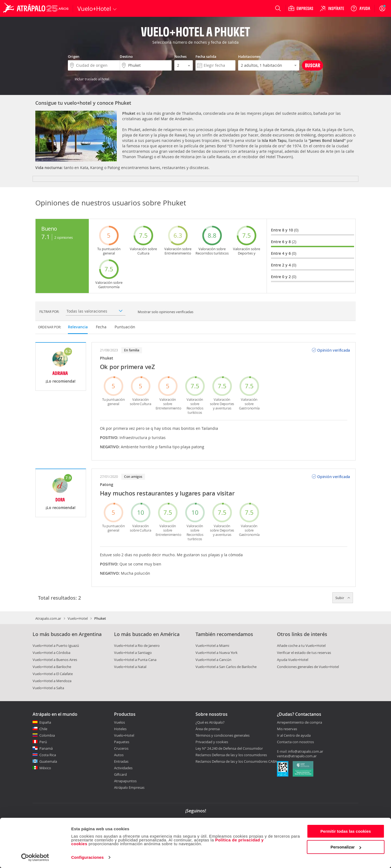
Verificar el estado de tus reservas (304, 653)
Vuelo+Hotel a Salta (48, 688)
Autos (119, 755)
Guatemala (48, 761)
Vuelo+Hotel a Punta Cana (135, 660)
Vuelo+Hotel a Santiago (133, 653)
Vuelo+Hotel (78, 618)
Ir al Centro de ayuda (294, 736)
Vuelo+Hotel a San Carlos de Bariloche (226, 667)
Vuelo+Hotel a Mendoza (52, 681)
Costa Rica (48, 755)
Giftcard (120, 774)
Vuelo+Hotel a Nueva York (217, 653)
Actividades (123, 768)
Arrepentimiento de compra (299, 723)
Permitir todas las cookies (346, 831)
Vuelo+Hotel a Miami (212, 646)
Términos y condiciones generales (223, 735)
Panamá (46, 748)
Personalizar (346, 847)
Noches (180, 56)
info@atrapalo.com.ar (306, 751)
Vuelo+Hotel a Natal (130, 667)
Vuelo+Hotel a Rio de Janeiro (137, 646)
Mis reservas (287, 729)
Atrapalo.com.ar (48, 618)
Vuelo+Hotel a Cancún (213, 660)
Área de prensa (208, 729)
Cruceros (121, 748)
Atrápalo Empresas (129, 787)
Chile (43, 729)
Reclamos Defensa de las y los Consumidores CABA (236, 761)
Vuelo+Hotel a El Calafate (53, 674)
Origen (74, 56)
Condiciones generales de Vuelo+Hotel (308, 667)
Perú (43, 742)
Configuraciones (87, 857)
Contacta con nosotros (295, 742)
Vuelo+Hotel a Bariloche (52, 667)
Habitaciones (249, 56)
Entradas (121, 761)
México (45, 768)
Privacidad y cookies (212, 742)
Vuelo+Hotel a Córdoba (51, 653)
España (45, 722)
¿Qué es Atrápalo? (210, 722)
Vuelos (119, 722)
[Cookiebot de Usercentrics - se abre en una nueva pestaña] (35, 857)
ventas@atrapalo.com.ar (297, 756)
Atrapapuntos (125, 781)
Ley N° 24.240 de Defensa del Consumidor (229, 748)
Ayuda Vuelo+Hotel (293, 660)
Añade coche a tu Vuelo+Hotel (301, 646)
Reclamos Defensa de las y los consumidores (231, 755)
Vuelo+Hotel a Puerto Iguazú (56, 646)
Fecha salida (206, 56)
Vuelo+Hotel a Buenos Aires (55, 660)
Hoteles (120, 729)
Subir (343, 598)
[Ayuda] (360, 8)
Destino (126, 56)
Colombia (47, 735)
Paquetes (122, 742)
